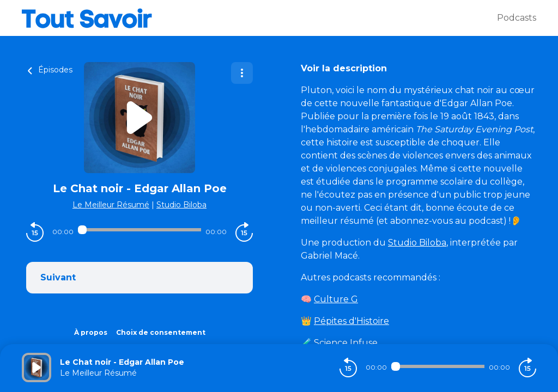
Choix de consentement (161, 332)
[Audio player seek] (139, 230)
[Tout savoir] (259, 18)
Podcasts (517, 18)
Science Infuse (346, 343)
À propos (91, 332)
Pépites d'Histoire (351, 321)
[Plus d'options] (242, 73)
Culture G (336, 299)
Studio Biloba (181, 205)
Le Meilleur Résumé (111, 205)
